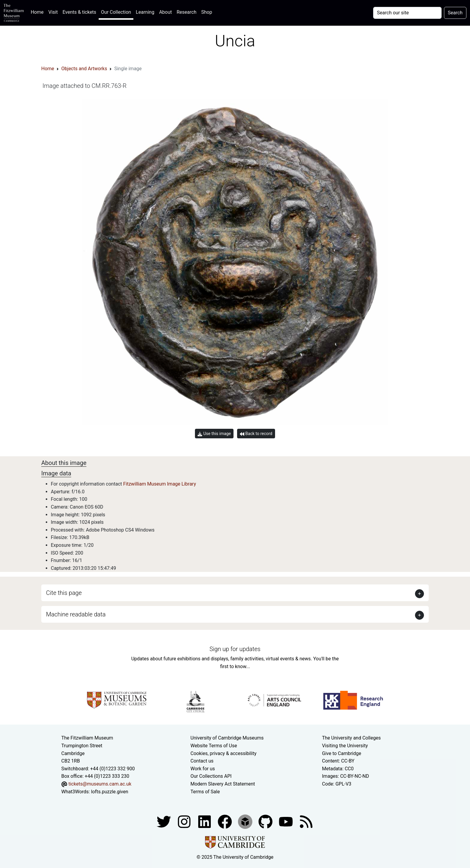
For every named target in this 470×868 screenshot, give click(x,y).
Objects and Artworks (84, 69)
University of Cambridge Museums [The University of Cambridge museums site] (227, 738)
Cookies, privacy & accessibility (223, 753)
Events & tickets (79, 12)
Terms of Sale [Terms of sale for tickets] (205, 792)
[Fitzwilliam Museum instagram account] (185, 821)
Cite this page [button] (64, 593)
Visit (53, 12)
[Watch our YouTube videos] (286, 821)
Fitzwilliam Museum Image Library (160, 484)
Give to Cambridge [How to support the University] (342, 753)
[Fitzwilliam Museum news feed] (306, 821)
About (165, 12)
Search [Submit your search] (455, 13)
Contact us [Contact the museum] (202, 761)
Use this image (214, 434)
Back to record (256, 434)
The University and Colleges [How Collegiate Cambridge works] (351, 738)
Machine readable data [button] (76, 614)
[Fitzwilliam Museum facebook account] (205, 821)
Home (38, 12)
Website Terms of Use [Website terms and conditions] (214, 746)
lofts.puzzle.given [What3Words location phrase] (109, 792)
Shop (207, 12)
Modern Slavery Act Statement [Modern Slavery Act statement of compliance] (223, 784)
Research (187, 12)
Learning (145, 12)
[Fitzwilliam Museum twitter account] (164, 821)
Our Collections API (211, 776)
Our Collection (116, 12)
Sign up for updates (235, 649)
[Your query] (407, 13)
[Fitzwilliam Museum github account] (266, 821)
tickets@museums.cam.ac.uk (100, 784)
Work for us (203, 769)
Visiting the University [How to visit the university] (345, 746)
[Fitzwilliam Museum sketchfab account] (246, 821)
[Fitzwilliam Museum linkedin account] (225, 821)
